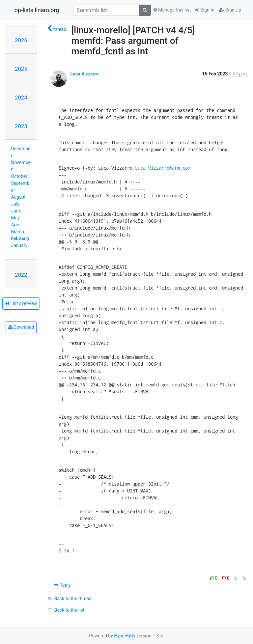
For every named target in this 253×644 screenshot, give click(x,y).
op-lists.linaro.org (37, 10)
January (19, 245)
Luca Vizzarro (84, 74)
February (20, 238)
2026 (21, 40)
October (19, 176)
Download (21, 327)
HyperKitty (125, 636)
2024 (21, 98)
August (18, 197)
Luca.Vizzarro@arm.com (163, 168)
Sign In (205, 10)
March (18, 232)
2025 (21, 69)
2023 (21, 126)
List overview (21, 303)
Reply (62, 585)
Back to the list (66, 610)
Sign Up (230, 10)
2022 (21, 275)
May (15, 218)
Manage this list (172, 10)
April (16, 225)
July (15, 204)
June (16, 211)
